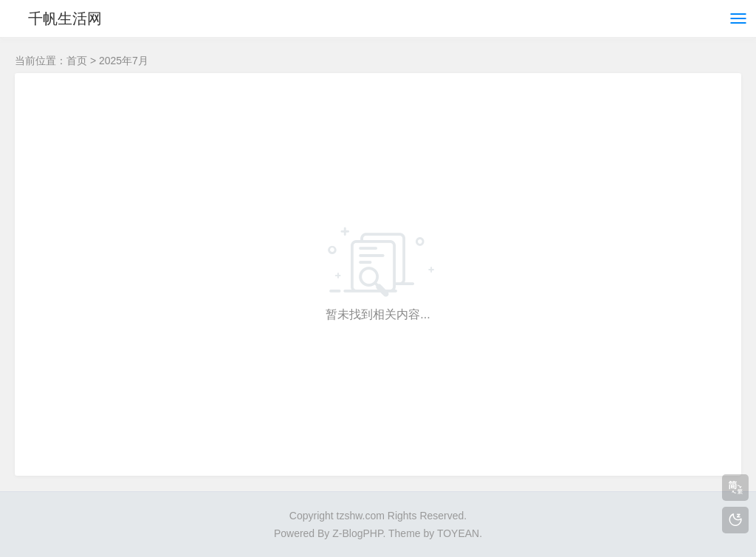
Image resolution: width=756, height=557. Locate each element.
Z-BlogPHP (357, 533)
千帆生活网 (65, 18)
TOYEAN (458, 533)
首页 (77, 61)
